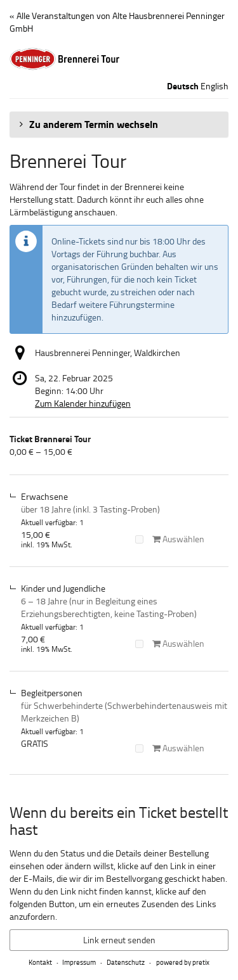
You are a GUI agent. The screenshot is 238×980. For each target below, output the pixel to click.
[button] (119, 124)
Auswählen (170, 539)
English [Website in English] (215, 86)
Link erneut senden (119, 940)
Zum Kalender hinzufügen (83, 403)
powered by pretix (183, 962)
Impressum (79, 962)
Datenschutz (126, 962)
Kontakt (40, 962)
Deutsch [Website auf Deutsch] (183, 86)
